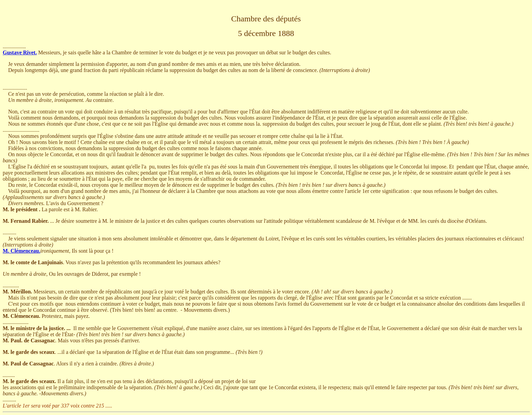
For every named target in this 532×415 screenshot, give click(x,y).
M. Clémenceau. (22, 251)
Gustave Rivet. (20, 52)
